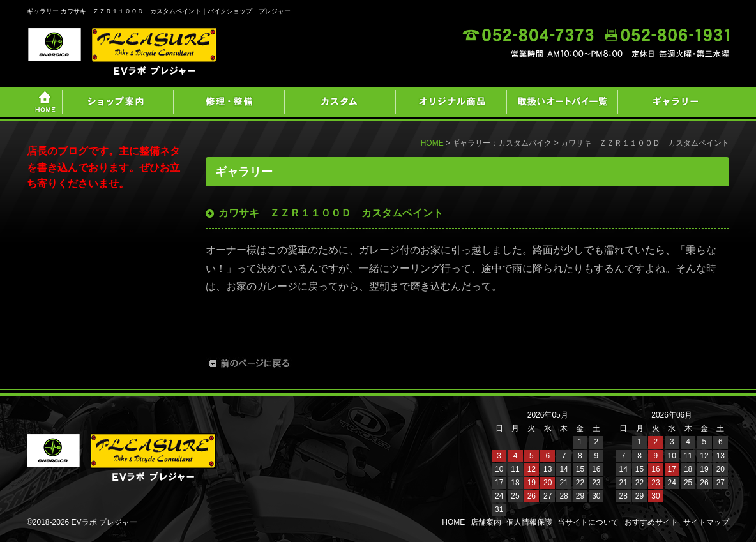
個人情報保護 (529, 522)
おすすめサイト (651, 522)
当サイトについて (588, 522)
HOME (432, 143)
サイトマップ (706, 522)
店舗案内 (486, 522)
